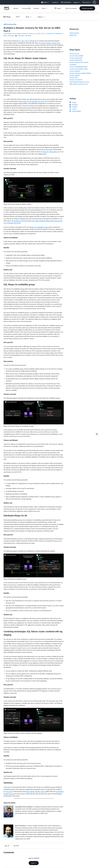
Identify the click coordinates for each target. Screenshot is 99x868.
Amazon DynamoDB (76, 58)
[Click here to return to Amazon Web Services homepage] (7, 9)
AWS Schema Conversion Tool (79, 84)
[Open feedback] (97, 434)
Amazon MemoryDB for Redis (79, 69)
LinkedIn (73, 107)
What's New (73, 35)
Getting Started (74, 33)
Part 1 (19, 41)
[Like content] (7, 846)
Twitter (73, 102)
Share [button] (28, 36)
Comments (20, 36)
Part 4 (34, 41)
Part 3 (27, 41)
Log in (34, 863)
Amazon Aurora (74, 54)
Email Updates (75, 111)
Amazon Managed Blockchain (79, 67)
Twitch (73, 109)
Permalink (11, 36)
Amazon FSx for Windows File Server (33, 101)
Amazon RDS (74, 77)
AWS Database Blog (10, 24)
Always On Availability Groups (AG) (40, 227)
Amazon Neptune (75, 71)
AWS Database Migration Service (36, 791)
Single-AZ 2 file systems (50, 152)
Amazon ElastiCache (76, 60)
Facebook (74, 105)
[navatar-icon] (94, 2)
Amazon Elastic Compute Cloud (50, 43)
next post (9, 791)
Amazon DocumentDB (76, 56)
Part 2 (23, 41)
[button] (96, 2)
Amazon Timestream (76, 80)
